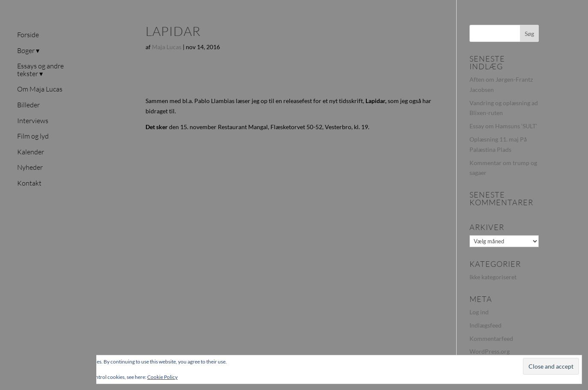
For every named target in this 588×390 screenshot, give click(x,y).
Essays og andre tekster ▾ (40, 70)
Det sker (157, 127)
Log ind (479, 312)
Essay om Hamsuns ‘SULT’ (503, 126)
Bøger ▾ (28, 51)
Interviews (33, 121)
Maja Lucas (167, 47)
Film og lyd (33, 136)
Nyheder (30, 168)
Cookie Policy (162, 377)
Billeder (28, 105)
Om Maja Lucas (40, 89)
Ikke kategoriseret (493, 277)
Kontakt (29, 183)
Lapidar (375, 101)
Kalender (31, 152)
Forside (28, 35)
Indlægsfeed (486, 325)
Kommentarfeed (491, 338)
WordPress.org (490, 351)
